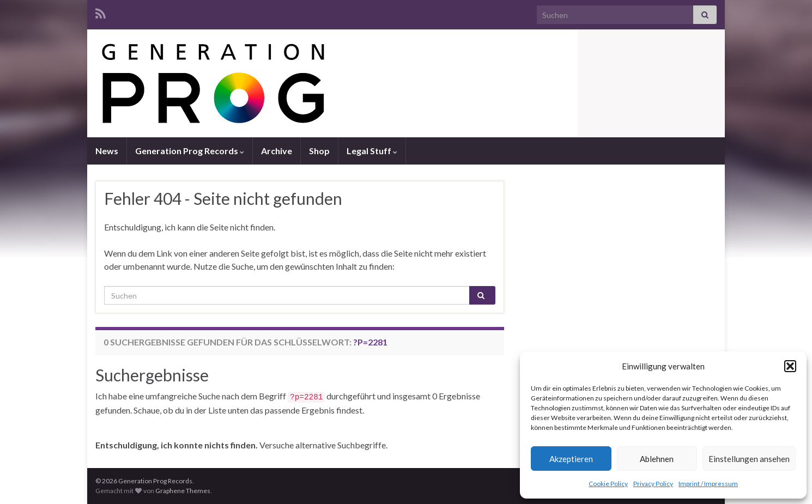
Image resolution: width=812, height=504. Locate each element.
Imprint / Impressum (708, 484)
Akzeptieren (571, 459)
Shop (319, 151)
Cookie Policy (608, 484)
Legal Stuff (372, 151)
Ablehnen (657, 459)
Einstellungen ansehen (749, 459)
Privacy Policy (653, 484)
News (107, 151)
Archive (277, 151)
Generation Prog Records (190, 151)
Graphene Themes (183, 491)
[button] (790, 366)
